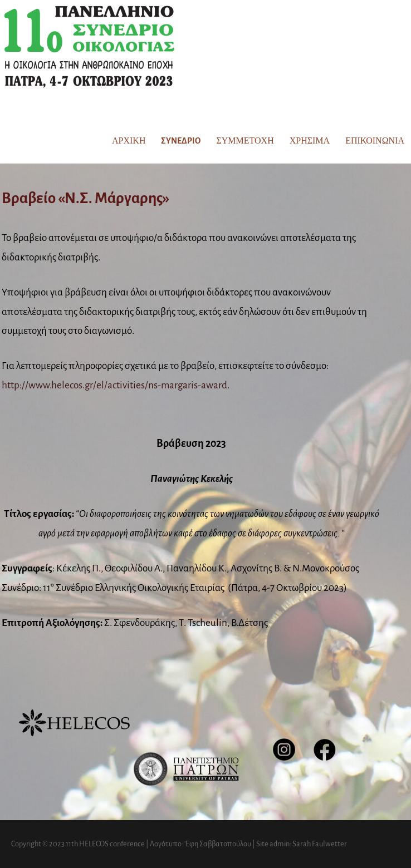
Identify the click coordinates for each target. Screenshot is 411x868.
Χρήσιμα (310, 140)
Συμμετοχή (245, 140)
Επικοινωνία (375, 140)
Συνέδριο (181, 141)
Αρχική (129, 140)
